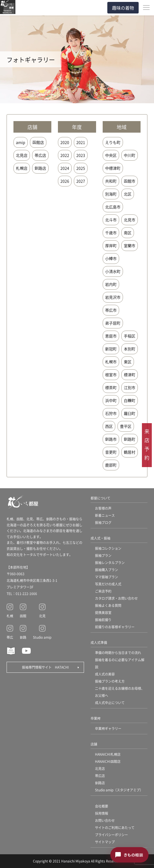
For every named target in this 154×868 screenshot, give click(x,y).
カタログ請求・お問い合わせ (116, 598)
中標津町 (113, 168)
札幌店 (22, 168)
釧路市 (111, 439)
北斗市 (111, 220)
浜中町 (111, 400)
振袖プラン (103, 555)
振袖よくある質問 (108, 605)
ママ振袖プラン (107, 577)
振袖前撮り (103, 620)
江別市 (130, 387)
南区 (128, 233)
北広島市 (113, 207)
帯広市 (111, 310)
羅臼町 (130, 413)
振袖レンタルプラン (110, 563)
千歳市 (111, 233)
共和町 (111, 181)
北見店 (22, 155)
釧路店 (40, 168)
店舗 (94, 744)
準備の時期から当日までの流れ (118, 653)
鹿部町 (111, 465)
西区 (109, 426)
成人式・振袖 (100, 538)
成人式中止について (110, 703)
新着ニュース (105, 515)
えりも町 (113, 142)
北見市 (130, 220)
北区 (128, 194)
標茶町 (111, 387)
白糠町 (130, 400)
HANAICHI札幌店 (108, 754)
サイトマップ (105, 842)
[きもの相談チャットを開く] (129, 855)
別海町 (111, 194)
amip (21, 142)
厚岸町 (111, 245)
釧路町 (130, 439)
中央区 (111, 155)
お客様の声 (103, 508)
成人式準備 (99, 642)
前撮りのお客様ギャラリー (115, 627)
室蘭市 (130, 245)
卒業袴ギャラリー (108, 728)
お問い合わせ (105, 820)
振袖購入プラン (107, 570)
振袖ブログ (103, 522)
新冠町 (111, 349)
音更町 (111, 452)
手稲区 (130, 336)
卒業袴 (96, 718)
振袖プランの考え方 (110, 681)
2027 (81, 181)
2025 (81, 168)
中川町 (130, 155)
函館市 (130, 181)
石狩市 (111, 413)
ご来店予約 (103, 591)
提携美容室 (103, 612)
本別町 (130, 349)
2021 (81, 142)
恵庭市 (111, 336)
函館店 (38, 142)
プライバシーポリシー (111, 835)
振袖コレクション (108, 548)
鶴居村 (130, 452)
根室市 (111, 375)
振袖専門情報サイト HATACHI (45, 667)
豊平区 (126, 426)
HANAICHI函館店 (108, 761)
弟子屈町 (113, 323)
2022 (65, 155)
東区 (128, 362)
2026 (65, 181)
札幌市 (111, 362)
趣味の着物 (123, 8)
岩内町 (111, 284)
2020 (65, 142)
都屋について (100, 498)
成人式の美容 (105, 674)
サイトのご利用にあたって (115, 827)
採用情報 (102, 813)
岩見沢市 (113, 297)
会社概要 (102, 806)
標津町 (130, 375)
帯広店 (40, 155)
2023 (81, 155)
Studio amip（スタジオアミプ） (119, 790)
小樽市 (111, 258)
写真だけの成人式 (108, 584)
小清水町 (113, 271)
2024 (65, 168)
